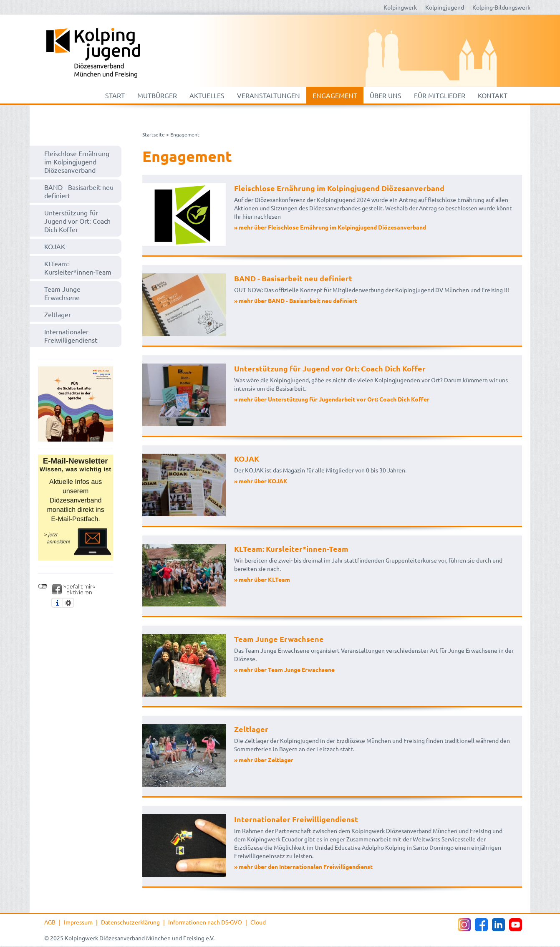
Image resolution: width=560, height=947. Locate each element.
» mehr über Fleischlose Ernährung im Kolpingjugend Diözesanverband (330, 227)
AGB (50, 922)
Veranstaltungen (269, 95)
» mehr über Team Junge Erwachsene (284, 669)
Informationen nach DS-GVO (205, 922)
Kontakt (493, 95)
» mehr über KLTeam (262, 579)
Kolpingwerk (400, 7)
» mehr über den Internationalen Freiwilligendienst (303, 866)
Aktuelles (207, 95)
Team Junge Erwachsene (62, 293)
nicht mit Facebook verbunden (43, 586)
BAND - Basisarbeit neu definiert (79, 191)
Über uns (386, 95)
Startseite (154, 134)
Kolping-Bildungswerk (501, 7)
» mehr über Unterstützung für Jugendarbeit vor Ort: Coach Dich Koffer (332, 399)
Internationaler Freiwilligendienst (71, 336)
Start (115, 95)
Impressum (78, 922)
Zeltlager (58, 314)
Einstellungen (68, 603)
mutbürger (157, 95)
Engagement (335, 95)
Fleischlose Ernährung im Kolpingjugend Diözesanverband (77, 162)
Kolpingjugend (445, 7)
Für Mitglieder (440, 95)
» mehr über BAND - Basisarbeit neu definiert (296, 301)
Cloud (258, 922)
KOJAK (55, 246)
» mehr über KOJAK (261, 481)
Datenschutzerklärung (130, 922)
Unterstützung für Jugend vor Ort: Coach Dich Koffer (77, 221)
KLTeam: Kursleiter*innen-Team (78, 268)
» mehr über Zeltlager (264, 760)
